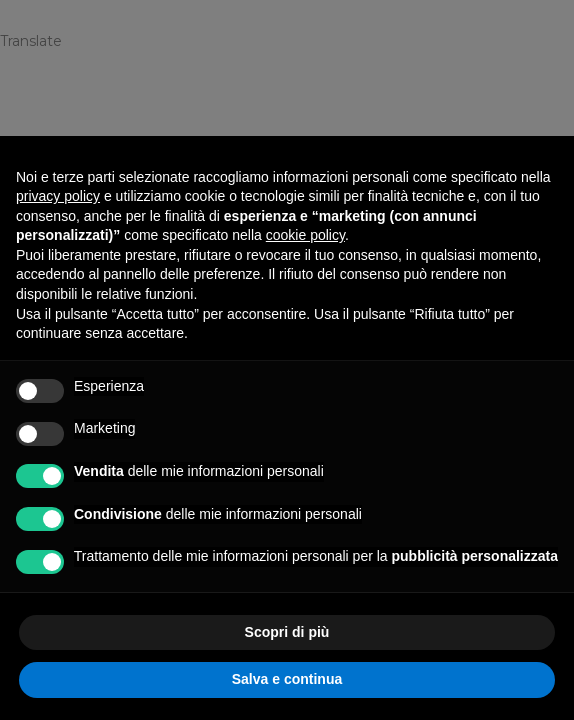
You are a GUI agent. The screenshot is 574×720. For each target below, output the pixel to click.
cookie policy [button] (305, 235)
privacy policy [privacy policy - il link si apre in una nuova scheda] (58, 196)
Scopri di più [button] (287, 632)
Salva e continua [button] (287, 679)
